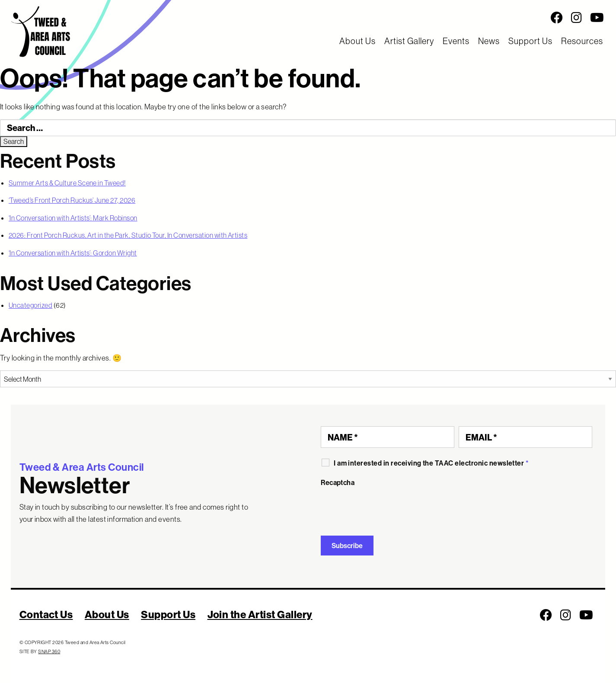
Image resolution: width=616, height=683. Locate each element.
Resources (582, 41)
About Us (357, 41)
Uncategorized (30, 305)
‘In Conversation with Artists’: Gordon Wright (73, 253)
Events (456, 41)
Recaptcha (338, 482)
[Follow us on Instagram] (576, 18)
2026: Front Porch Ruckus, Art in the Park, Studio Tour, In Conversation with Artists (128, 235)
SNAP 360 (49, 651)
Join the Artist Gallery (260, 614)
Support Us (530, 41)
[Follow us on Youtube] (597, 18)
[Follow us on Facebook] (557, 18)
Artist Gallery (409, 41)
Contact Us (46, 614)
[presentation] (386, 508)
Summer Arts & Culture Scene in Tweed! (67, 183)
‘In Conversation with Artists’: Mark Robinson (73, 218)
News (489, 41)
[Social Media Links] (385, 18)
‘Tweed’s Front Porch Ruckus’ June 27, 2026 (72, 200)
